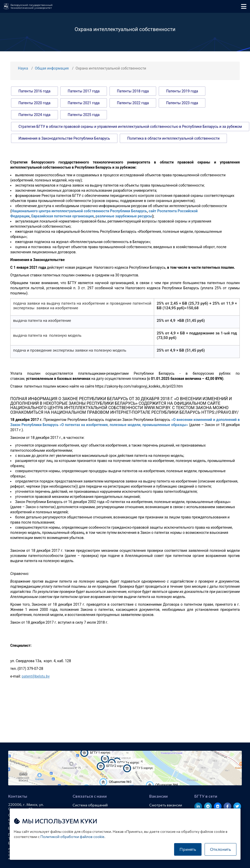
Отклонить (221, 849)
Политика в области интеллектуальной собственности (173, 138)
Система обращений (90, 805)
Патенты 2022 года (133, 103)
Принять (188, 849)
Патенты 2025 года (84, 115)
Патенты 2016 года (34, 91)
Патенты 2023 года (182, 103)
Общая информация (52, 68)
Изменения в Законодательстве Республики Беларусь (64, 138)
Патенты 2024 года (34, 115)
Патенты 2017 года (84, 91)
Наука (23, 68)
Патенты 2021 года (84, 103)
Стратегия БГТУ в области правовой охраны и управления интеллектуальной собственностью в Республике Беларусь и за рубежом (130, 127)
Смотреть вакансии (166, 805)
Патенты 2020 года (34, 103)
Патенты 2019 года (182, 91)
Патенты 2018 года (133, 91)
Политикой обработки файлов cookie (72, 837)
